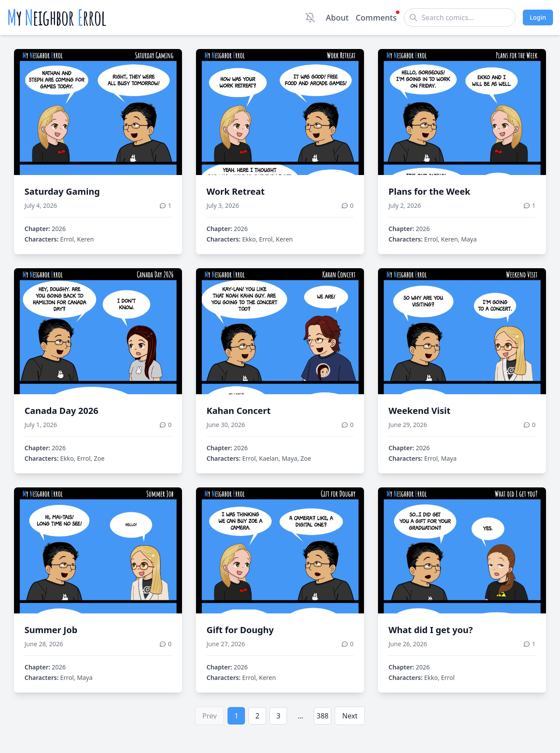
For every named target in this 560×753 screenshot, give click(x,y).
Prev (210, 716)
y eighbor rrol (57, 18)
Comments (376, 17)
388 (323, 716)
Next (350, 716)
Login (538, 17)
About (337, 18)
